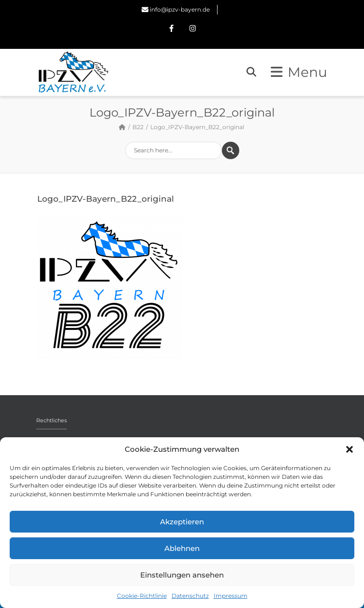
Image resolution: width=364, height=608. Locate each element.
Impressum (231, 596)
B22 (138, 127)
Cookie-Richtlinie (142, 596)
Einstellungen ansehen (182, 575)
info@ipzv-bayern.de (180, 9)
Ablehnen (182, 548)
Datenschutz (190, 596)
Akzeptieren (182, 522)
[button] (349, 449)
